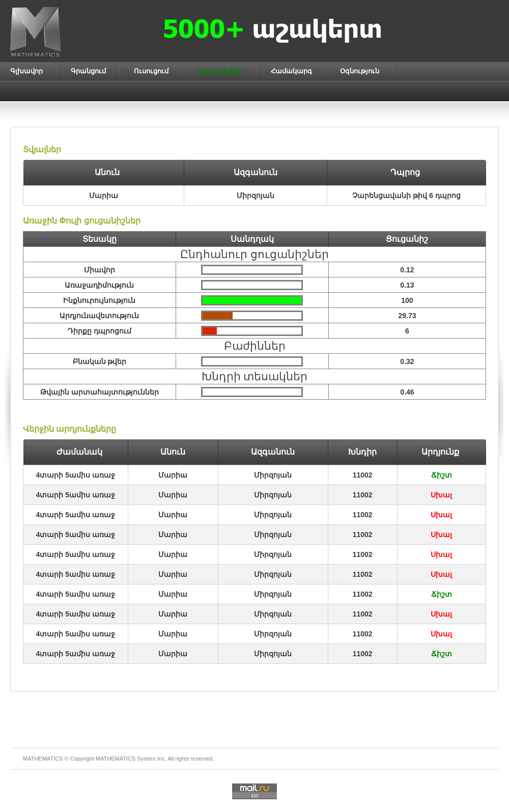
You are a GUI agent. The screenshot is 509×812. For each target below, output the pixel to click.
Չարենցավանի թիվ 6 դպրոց (406, 195)
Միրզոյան (273, 475)
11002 (363, 475)
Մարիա (173, 475)
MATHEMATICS (116, 759)
